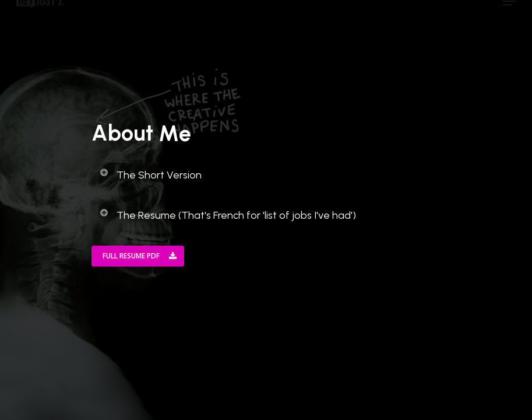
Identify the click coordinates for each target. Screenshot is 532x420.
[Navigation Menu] (509, 13)
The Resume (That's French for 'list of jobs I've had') (228, 215)
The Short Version (150, 174)
